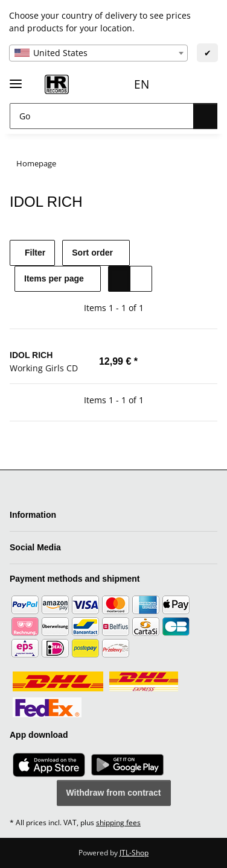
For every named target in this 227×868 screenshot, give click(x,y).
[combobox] (98, 53)
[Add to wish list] (206, 361)
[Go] (100, 116)
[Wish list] (178, 85)
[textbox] (98, 53)
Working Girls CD (44, 367)
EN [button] (115, 84)
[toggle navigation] (16, 79)
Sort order (99, 253)
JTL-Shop (134, 853)
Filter (35, 253)
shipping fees (118, 822)
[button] (154, 85)
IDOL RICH (31, 355)
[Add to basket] (177, 361)
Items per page (55, 279)
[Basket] (204, 85)
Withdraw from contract (114, 793)
